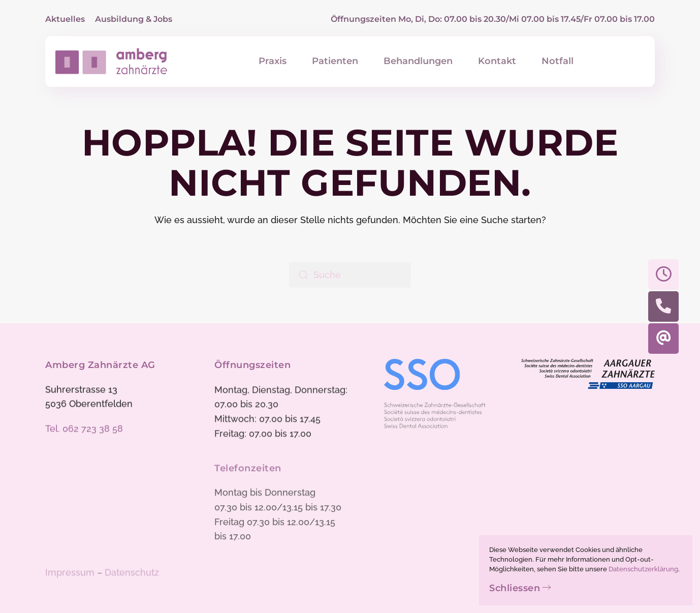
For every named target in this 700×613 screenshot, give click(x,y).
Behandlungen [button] (418, 61)
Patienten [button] (335, 61)
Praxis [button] (273, 61)
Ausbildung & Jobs (134, 19)
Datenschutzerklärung (643, 569)
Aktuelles (65, 19)
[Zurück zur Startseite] (111, 62)
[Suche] (350, 275)
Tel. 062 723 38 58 (84, 430)
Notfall (558, 61)
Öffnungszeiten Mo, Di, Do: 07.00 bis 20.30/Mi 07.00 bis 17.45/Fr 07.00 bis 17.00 (493, 19)
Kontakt (497, 61)
